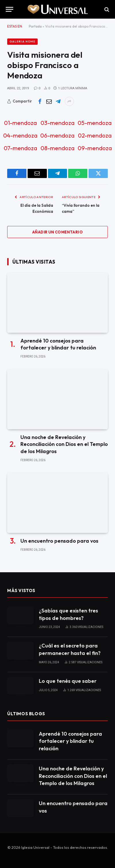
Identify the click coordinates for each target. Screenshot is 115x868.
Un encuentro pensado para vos (59, 541)
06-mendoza (57, 135)
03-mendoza (57, 123)
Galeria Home (22, 41)
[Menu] (9, 9)
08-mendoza (57, 148)
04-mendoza (20, 135)
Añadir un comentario (57, 232)
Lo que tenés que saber (68, 681)
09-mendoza (95, 148)
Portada (35, 26)
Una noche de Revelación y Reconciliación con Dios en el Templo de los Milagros (64, 444)
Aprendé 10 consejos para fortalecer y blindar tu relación (58, 344)
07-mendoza (20, 148)
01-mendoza (20, 123)
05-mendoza (95, 123)
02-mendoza (95, 135)
